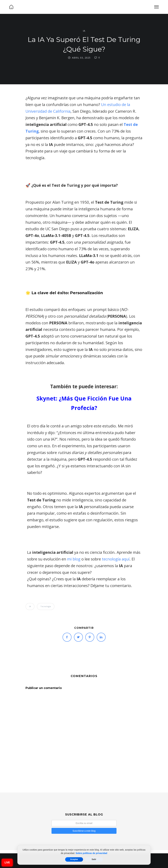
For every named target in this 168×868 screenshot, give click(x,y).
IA (84, 31)
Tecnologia (46, 606)
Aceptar (74, 859)
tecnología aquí (116, 559)
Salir (94, 859)
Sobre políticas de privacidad (91, 853)
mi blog (74, 559)
